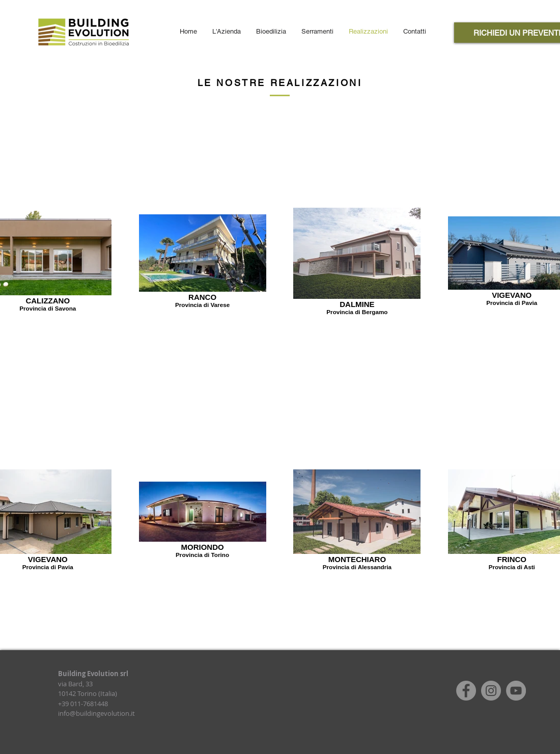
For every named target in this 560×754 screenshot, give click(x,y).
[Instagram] (491, 691)
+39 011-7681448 (83, 704)
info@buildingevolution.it (96, 713)
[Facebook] (466, 691)
